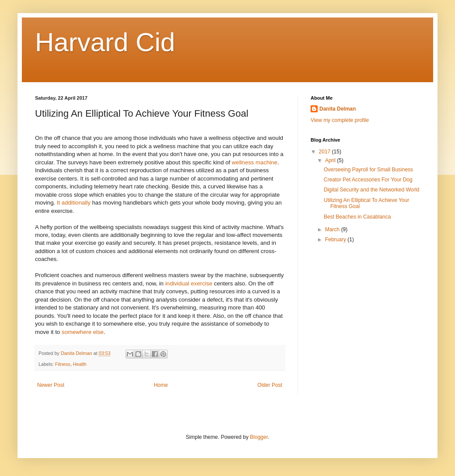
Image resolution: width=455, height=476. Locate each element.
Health (80, 364)
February (336, 240)
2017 (325, 152)
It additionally (74, 203)
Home (161, 385)
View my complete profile (340, 120)
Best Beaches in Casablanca (357, 217)
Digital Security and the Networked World (372, 190)
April (331, 160)
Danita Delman (338, 109)
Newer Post (51, 385)
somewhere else (83, 332)
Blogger (259, 437)
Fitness (63, 364)
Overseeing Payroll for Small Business (368, 170)
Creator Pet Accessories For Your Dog (368, 180)
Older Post (270, 385)
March (333, 229)
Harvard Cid (105, 42)
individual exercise (189, 283)
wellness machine (255, 162)
